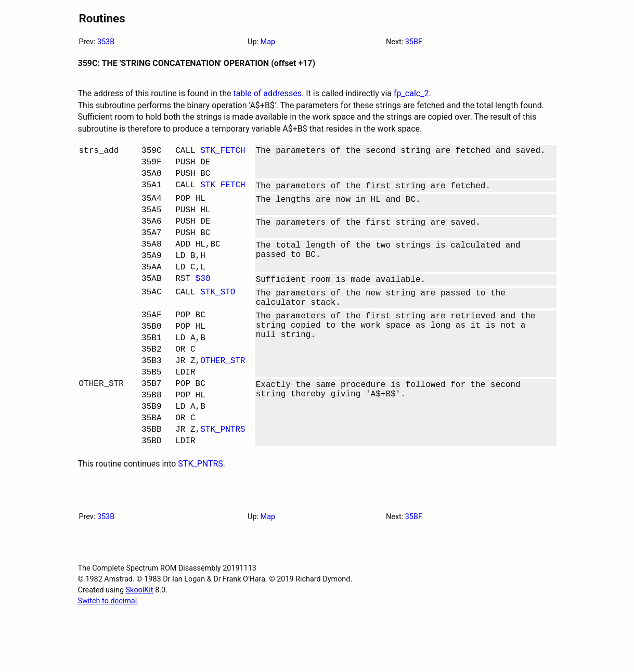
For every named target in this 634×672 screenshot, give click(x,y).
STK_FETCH (223, 152)
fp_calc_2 (411, 93)
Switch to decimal (108, 655)
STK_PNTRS (223, 481)
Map (268, 42)
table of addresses (267, 93)
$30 (203, 303)
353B (106, 42)
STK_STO (218, 318)
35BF (414, 42)
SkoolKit (140, 644)
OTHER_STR (223, 399)
